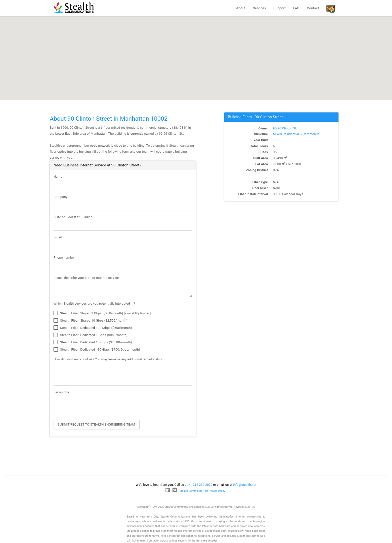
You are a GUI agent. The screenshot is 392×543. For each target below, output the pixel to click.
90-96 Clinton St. (285, 128)
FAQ (296, 8)
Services (259, 8)
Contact (313, 8)
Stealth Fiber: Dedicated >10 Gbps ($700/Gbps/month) (97, 350)
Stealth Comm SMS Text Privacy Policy (202, 491)
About (241, 8)
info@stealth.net (245, 485)
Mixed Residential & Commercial (297, 134)
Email (58, 237)
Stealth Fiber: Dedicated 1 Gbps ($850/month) (90, 335)
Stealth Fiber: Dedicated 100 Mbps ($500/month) (93, 328)
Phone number (64, 258)
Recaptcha (61, 392)
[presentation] (91, 406)
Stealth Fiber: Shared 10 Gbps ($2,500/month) (90, 321)
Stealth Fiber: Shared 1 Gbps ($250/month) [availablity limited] (102, 313)
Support (280, 8)
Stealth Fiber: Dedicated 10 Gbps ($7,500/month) (93, 342)
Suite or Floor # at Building (73, 217)
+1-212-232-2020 (200, 485)
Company (60, 197)
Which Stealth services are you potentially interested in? (94, 303)
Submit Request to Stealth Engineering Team (96, 424)
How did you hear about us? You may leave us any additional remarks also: (108, 359)
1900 (277, 140)
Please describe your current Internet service (86, 278)
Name (58, 177)
